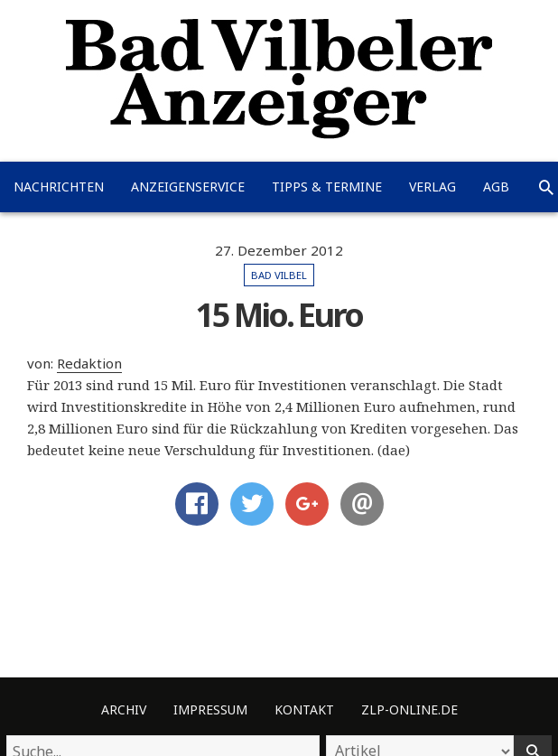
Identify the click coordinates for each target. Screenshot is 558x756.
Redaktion (89, 363)
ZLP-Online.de (409, 709)
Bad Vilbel (279, 275)
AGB (496, 187)
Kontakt (304, 709)
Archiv (124, 709)
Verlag (432, 187)
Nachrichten (59, 187)
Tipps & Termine (327, 187)
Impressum (210, 709)
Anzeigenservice (188, 187)
